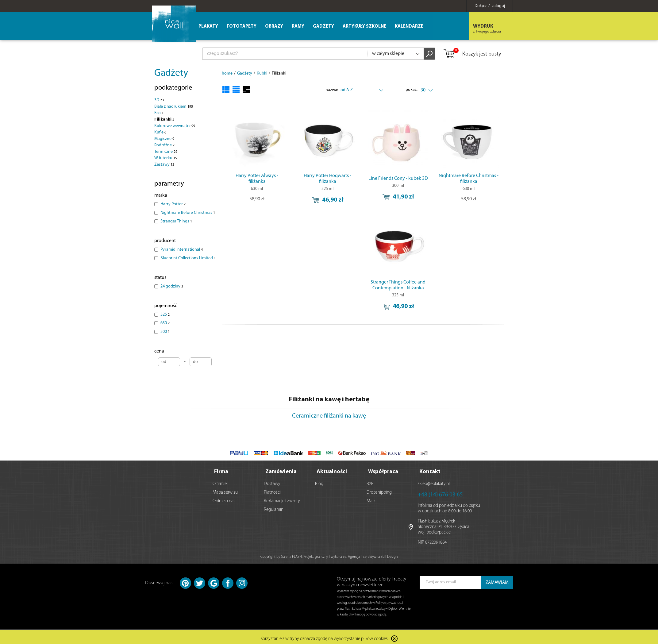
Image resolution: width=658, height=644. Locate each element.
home (227, 73)
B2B (370, 481)
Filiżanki (164, 120)
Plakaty (208, 27)
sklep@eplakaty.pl (434, 481)
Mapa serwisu (225, 490)
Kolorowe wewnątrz (175, 126)
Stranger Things (176, 221)
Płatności (272, 490)
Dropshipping (379, 490)
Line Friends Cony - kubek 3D (398, 179)
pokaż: (412, 90)
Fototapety (242, 27)
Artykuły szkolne (364, 27)
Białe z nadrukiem (174, 107)
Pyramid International (182, 250)
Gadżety (171, 73)
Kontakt (430, 469)
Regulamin (274, 507)
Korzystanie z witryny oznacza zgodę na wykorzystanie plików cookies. (325, 636)
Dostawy (272, 481)
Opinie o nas (224, 498)
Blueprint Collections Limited (188, 258)
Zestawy (164, 165)
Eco (159, 113)
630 (165, 323)
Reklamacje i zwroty (282, 498)
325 (165, 315)
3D (159, 100)
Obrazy (274, 27)
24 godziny (172, 286)
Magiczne (164, 139)
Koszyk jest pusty (472, 54)
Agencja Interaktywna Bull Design (373, 554)
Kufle (160, 132)
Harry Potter (173, 204)
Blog (319, 481)
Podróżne (164, 145)
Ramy (298, 27)
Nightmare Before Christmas (188, 213)
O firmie (220, 481)
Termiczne (166, 152)
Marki (371, 498)
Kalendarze (409, 27)
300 (165, 332)
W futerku (166, 158)
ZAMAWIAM (497, 580)
